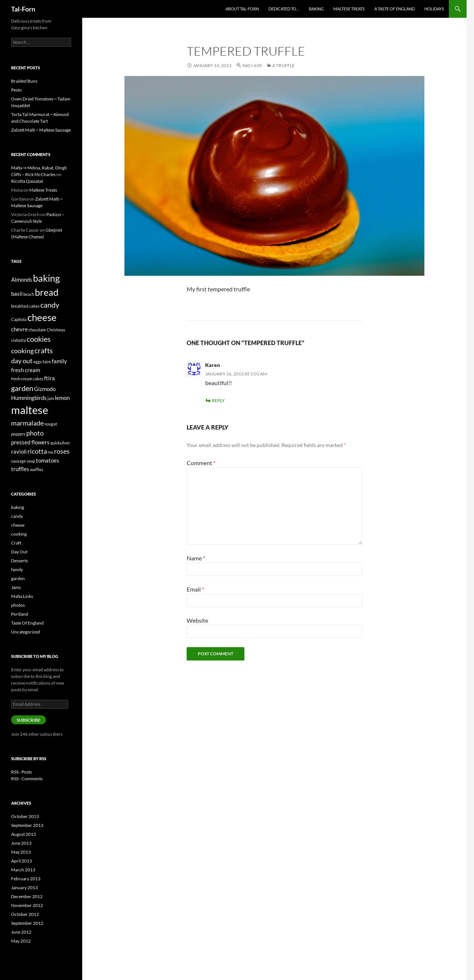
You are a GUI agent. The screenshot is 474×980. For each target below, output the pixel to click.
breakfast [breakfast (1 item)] (20, 306)
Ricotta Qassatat (27, 181)
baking (18, 507)
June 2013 (21, 843)
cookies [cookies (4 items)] (39, 339)
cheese (18, 525)
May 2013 (21, 852)
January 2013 (24, 888)
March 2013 (23, 870)
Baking (316, 9)
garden (18, 578)
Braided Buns (24, 81)
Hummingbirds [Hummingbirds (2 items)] (29, 398)
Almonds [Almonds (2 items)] (22, 279)
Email (195, 589)
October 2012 (25, 914)
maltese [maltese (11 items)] (30, 410)
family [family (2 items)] (59, 361)
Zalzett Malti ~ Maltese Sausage (41, 130)
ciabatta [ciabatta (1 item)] (19, 340)
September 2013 (27, 825)
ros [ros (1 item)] (51, 452)
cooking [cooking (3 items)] (22, 351)
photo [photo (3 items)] (35, 433)
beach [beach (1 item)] (29, 294)
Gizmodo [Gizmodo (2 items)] (45, 389)
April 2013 (21, 861)
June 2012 (21, 932)
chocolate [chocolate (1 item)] (37, 330)
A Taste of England (395, 9)
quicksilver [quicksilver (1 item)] (60, 443)
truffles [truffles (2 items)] (20, 469)
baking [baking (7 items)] (46, 278)
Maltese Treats (349, 9)
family (17, 570)
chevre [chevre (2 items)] (19, 329)
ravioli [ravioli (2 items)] (19, 451)
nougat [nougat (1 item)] (51, 424)
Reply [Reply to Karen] (218, 400)
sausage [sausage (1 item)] (19, 461)
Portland (20, 614)
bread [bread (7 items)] (47, 292)
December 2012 (27, 896)
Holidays (434, 9)
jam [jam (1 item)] (51, 398)
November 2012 (27, 905)
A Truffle (283, 65)
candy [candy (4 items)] (50, 305)
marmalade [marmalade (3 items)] (27, 423)
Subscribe (29, 720)
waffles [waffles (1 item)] (37, 469)
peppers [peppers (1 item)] (18, 434)
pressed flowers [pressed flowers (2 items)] (30, 442)
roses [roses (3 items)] (62, 451)
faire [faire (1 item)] (47, 362)
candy (17, 516)
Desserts (19, 561)
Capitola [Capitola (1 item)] (19, 319)
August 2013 (24, 834)
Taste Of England (27, 623)
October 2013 (25, 816)
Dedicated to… (284, 9)
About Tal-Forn (242, 9)
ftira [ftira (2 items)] (49, 378)
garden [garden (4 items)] (22, 388)
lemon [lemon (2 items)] (62, 398)
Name (196, 558)
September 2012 (27, 923)
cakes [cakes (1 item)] (34, 306)
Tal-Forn (23, 9)
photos (18, 605)
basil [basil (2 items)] (17, 294)
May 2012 (21, 941)
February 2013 (26, 879)
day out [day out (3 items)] (22, 361)
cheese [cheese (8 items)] (42, 317)
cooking (19, 534)
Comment (201, 463)
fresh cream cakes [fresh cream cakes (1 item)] (27, 379)
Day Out (19, 552)
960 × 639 (252, 65)
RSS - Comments (27, 779)
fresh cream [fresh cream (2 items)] (26, 370)
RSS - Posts (21, 772)
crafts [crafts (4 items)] (44, 350)
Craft (16, 543)
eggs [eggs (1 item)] (38, 362)
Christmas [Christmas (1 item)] (56, 330)
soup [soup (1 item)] (31, 461)
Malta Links (22, 596)
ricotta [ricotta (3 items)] (37, 451)
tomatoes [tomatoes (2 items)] (48, 460)
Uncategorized (26, 632)
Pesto (16, 90)
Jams (16, 587)
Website (197, 620)
